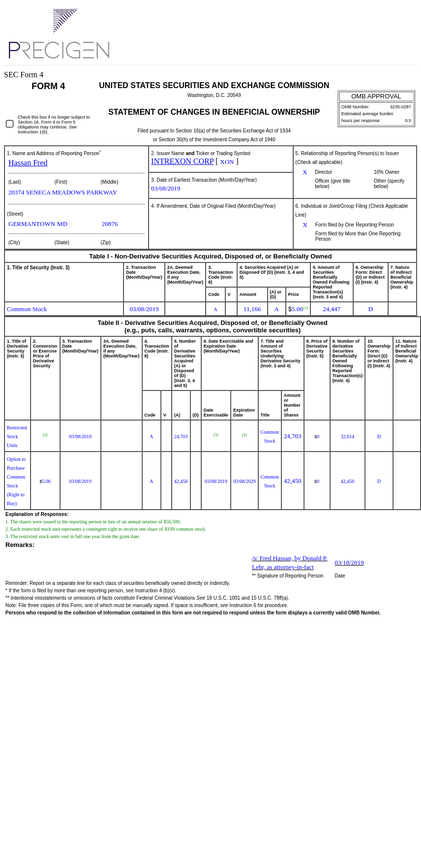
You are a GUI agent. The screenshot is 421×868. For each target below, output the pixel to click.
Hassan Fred (28, 163)
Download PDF (401, 16)
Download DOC (386, 15)
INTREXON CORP (182, 161)
